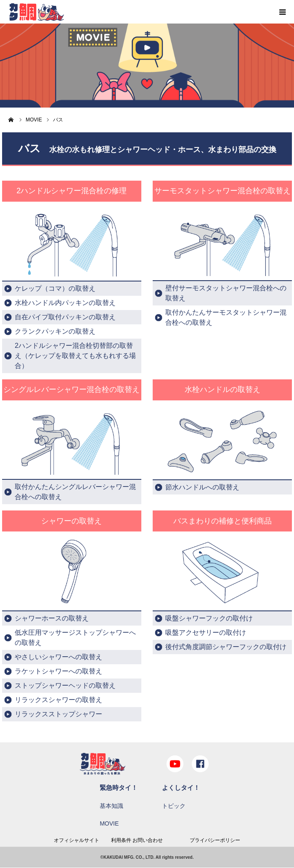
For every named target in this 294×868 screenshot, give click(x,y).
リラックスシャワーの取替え (58, 700)
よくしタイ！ (181, 788)
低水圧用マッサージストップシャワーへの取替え (75, 638)
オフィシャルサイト (77, 840)
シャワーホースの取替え (52, 618)
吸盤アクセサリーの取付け (206, 633)
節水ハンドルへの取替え (202, 487)
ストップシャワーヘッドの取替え (65, 685)
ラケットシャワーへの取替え (58, 671)
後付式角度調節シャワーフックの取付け (226, 647)
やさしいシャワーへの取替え (58, 657)
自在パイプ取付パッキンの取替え (65, 317)
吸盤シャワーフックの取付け (209, 618)
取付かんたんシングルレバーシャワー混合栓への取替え (75, 492)
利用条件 (121, 840)
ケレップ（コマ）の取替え (55, 288)
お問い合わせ (148, 840)
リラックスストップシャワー (58, 714)
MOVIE (109, 823)
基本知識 (111, 806)
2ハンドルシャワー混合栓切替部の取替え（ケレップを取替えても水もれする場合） (75, 356)
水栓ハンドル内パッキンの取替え (65, 303)
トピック (174, 806)
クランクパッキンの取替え (55, 331)
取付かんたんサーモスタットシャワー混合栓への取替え (226, 317)
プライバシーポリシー (215, 840)
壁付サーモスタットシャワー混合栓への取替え (226, 293)
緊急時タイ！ (119, 788)
